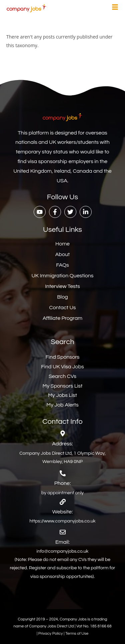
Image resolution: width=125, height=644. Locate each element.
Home (62, 244)
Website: (62, 512)
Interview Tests (62, 286)
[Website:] (63, 502)
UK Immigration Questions (62, 276)
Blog (62, 297)
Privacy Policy (51, 634)
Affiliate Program (62, 318)
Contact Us (63, 308)
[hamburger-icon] (115, 8)
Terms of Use (77, 634)
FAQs (62, 265)
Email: (62, 542)
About (62, 254)
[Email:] (63, 532)
